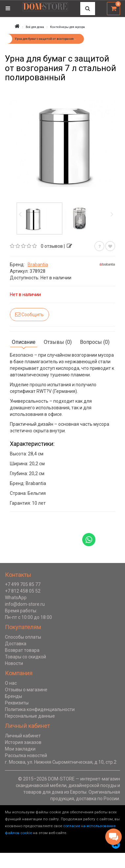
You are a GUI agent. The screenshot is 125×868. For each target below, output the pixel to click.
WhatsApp (16, 598)
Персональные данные (30, 716)
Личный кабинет (23, 736)
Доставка (16, 644)
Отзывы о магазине (26, 690)
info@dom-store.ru (25, 604)
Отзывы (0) (58, 342)
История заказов (23, 742)
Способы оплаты (23, 637)
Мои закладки (20, 749)
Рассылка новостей (26, 755)
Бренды (13, 696)
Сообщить (29, 314)
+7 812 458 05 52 (23, 591)
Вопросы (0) (95, 342)
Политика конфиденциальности (40, 709)
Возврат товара (22, 650)
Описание (24, 342)
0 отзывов (52, 246)
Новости (14, 663)
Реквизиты (17, 703)
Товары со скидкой (25, 657)
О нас (11, 683)
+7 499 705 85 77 (23, 584)
